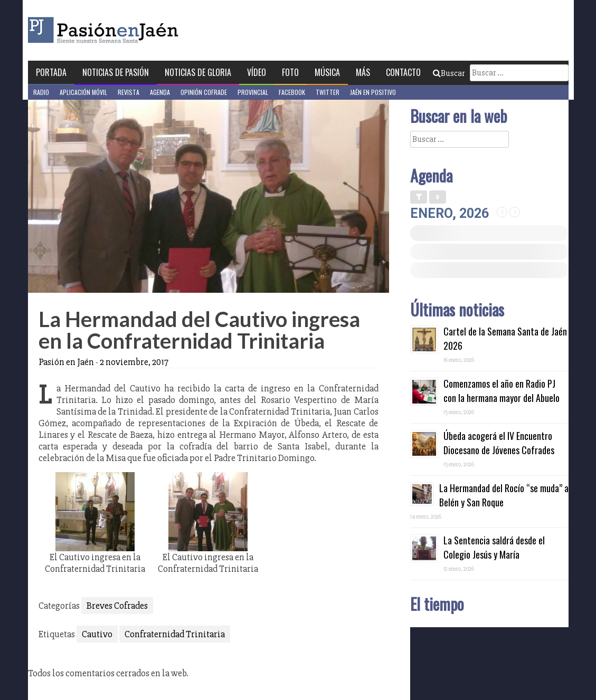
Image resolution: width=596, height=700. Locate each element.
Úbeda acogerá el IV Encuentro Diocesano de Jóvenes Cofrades (499, 443)
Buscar (449, 73)
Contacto (403, 72)
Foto (290, 72)
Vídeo (257, 72)
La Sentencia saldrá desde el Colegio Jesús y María (494, 547)
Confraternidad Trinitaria (175, 634)
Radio (41, 92)
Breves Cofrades (117, 606)
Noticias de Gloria (198, 72)
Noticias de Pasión (116, 72)
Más (363, 72)
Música (327, 72)
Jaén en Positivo (373, 92)
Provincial (253, 92)
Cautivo (97, 634)
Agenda (160, 92)
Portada (51, 72)
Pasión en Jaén (131, 30)
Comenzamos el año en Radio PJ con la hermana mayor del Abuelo (502, 391)
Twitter (328, 92)
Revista (129, 92)
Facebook (292, 92)
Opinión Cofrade (204, 92)
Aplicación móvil (83, 92)
